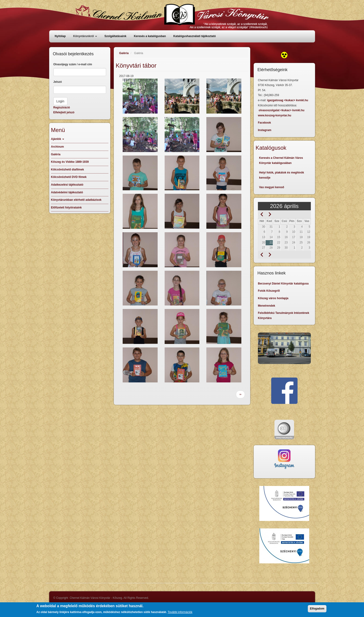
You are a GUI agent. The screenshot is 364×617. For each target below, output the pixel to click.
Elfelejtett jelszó (64, 112)
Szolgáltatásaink (115, 36)
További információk (180, 613)
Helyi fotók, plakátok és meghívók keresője (282, 175)
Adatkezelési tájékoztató (67, 185)
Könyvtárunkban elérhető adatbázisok (76, 200)
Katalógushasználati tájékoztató (194, 36)
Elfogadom (317, 610)
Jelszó (58, 82)
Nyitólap (60, 36)
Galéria (124, 53)
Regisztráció (62, 107)
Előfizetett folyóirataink (66, 208)
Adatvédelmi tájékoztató (67, 192)
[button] (140, 96)
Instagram (265, 130)
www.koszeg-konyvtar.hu (275, 115)
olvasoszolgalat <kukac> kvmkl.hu (282, 110)
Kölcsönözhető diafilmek (68, 170)
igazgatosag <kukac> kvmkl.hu (288, 100)
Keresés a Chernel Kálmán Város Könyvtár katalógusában (281, 160)
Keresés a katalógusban (150, 36)
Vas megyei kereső (272, 187)
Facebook (264, 123)
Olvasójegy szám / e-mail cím (73, 64)
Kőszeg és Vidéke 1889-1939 (70, 162)
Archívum (57, 147)
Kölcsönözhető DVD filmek (69, 177)
